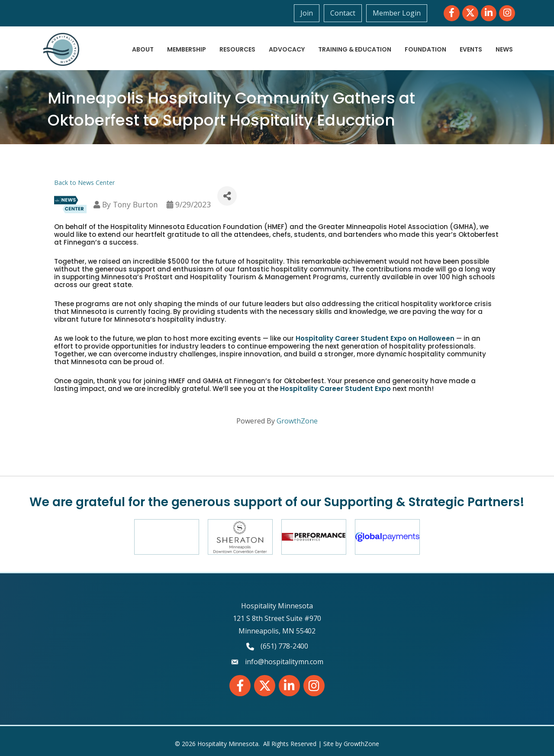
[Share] (227, 196)
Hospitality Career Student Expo (335, 389)
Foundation (425, 49)
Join (307, 13)
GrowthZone (297, 421)
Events (471, 49)
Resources (237, 49)
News (504, 49)
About (143, 49)
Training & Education (355, 49)
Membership (187, 49)
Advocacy (287, 49)
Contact (343, 13)
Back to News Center (84, 183)
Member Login (397, 13)
